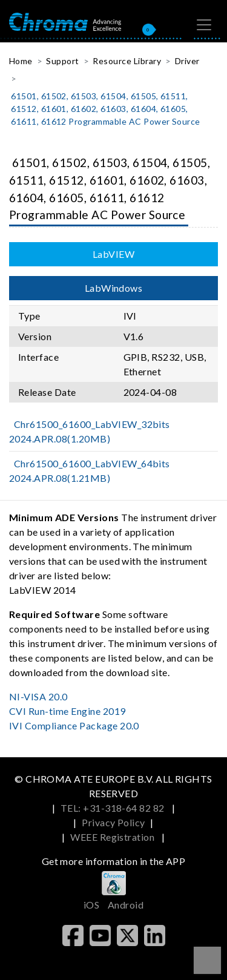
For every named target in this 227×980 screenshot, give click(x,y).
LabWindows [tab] (114, 288)
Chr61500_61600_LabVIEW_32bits (90, 431)
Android (126, 905)
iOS (91, 905)
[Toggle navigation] (204, 25)
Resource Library (127, 61)
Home (21, 61)
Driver (187, 61)
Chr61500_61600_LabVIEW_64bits (90, 471)
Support (62, 61)
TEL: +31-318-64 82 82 (114, 808)
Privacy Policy (113, 822)
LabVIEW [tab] (113, 254)
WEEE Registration (113, 837)
